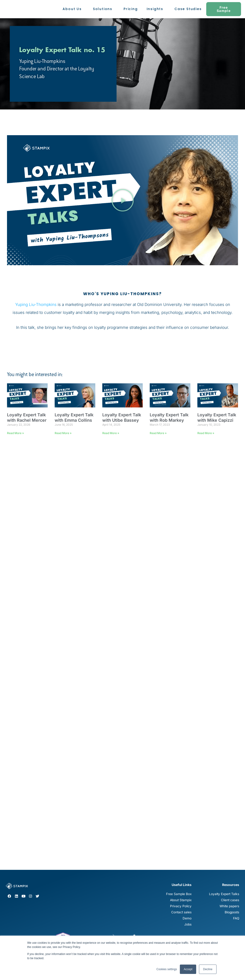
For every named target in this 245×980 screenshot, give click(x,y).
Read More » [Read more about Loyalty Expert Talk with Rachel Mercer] (15, 433)
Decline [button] (208, 969)
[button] (123, 200)
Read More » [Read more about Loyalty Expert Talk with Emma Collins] (63, 433)
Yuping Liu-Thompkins (36, 305)
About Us (73, 9)
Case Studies (188, 9)
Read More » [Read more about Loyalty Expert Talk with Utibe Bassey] (111, 433)
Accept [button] (188, 969)
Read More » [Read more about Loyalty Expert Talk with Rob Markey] (158, 433)
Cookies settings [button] (167, 969)
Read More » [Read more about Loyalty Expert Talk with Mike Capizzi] (206, 433)
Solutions (104, 9)
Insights (156, 9)
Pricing (131, 9)
